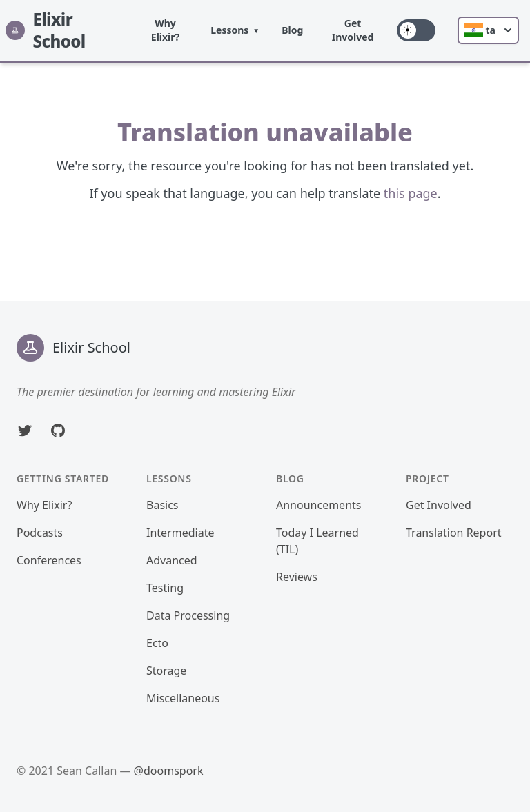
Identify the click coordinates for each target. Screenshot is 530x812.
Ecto (157, 643)
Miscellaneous (183, 698)
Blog (292, 30)
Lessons (229, 30)
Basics (163, 505)
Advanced (172, 560)
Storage (166, 671)
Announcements (318, 505)
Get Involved (353, 30)
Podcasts (40, 533)
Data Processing (188, 615)
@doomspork (169, 771)
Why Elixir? (165, 30)
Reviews (297, 577)
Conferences (49, 560)
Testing (165, 588)
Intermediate (180, 533)
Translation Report (454, 533)
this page (411, 193)
